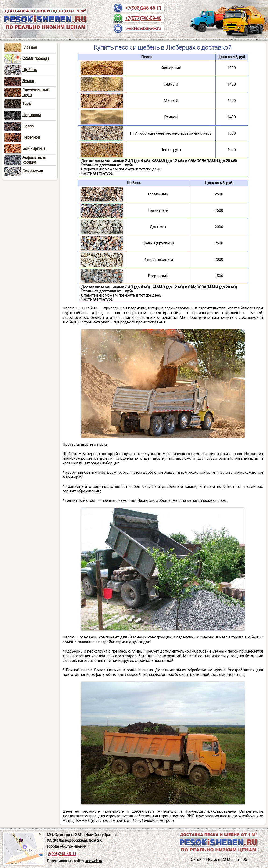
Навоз (19, 126)
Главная (21, 47)
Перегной (22, 137)
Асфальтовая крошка (34, 160)
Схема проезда (27, 59)
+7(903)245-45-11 (143, 8)
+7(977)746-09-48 (143, 18)
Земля (19, 81)
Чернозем (23, 115)
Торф (18, 104)
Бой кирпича (25, 149)
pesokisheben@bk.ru (143, 28)
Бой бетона (24, 171)
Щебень (21, 70)
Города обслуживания (67, 846)
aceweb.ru (94, 861)
